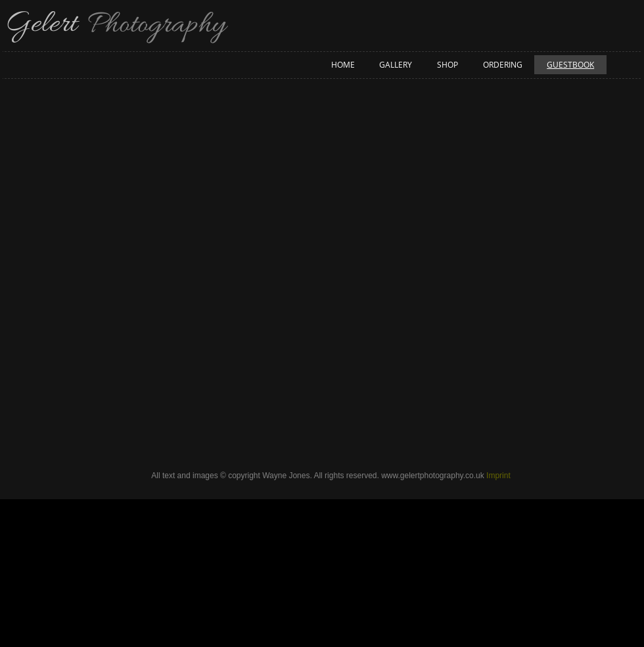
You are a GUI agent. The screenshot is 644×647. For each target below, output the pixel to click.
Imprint (498, 476)
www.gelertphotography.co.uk (433, 476)
